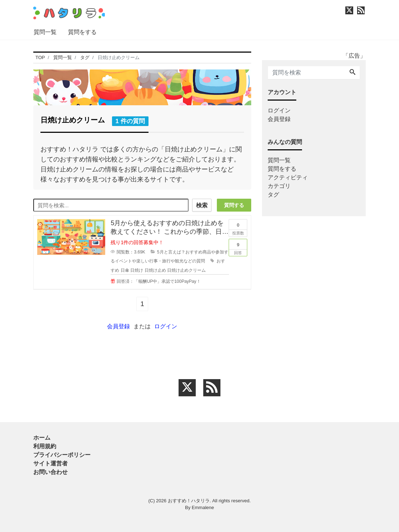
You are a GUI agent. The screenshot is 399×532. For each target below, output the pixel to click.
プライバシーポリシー (62, 455)
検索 (202, 205)
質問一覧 (45, 32)
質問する (234, 205)
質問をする (82, 32)
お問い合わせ (50, 472)
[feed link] (212, 388)
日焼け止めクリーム (186, 270)
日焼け (137, 270)
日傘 (125, 270)
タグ (273, 195)
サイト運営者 (50, 463)
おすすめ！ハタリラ (189, 501)
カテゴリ (279, 186)
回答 (238, 247)
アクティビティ (288, 177)
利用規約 (45, 446)
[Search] (352, 73)
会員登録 (118, 326)
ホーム (42, 438)
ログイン (166, 326)
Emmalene (203, 507)
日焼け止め (155, 270)
